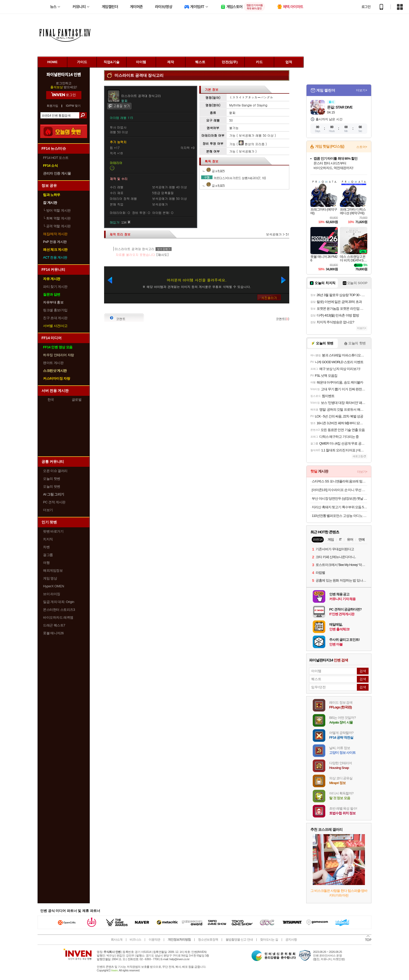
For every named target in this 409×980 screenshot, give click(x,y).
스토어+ (362, 147)
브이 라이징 (52, 594)
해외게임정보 (53, 570)
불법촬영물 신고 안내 (239, 940)
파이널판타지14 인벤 (64, 74)
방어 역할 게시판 (57, 210)
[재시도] (163, 255)
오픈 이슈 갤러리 (55, 471)
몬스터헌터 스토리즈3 (59, 610)
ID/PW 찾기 (73, 106)
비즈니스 (135, 940)
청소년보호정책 (208, 940)
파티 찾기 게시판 (55, 287)
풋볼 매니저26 (53, 633)
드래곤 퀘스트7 (54, 625)
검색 (83, 115)
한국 (51, 400)
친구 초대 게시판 (55, 318)
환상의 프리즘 (252, 144)
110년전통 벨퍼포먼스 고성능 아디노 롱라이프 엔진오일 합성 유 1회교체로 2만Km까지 (339, 516)
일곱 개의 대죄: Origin (59, 602)
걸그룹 (48, 555)
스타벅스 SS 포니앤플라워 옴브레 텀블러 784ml (339, 481)
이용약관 (154, 940)
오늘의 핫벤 (52, 479)
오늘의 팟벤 (52, 486)
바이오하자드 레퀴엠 (58, 617)
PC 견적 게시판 (54, 502)
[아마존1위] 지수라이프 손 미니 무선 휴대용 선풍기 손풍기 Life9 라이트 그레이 (339, 490)
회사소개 (117, 940)
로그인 (366, 7)
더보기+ (362, 90)
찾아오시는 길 (269, 940)
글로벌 (77, 400)
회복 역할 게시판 (57, 218)
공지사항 (291, 940)
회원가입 (52, 106)
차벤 (46, 547)
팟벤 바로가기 (53, 531)
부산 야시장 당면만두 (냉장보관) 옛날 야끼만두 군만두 (339, 498)
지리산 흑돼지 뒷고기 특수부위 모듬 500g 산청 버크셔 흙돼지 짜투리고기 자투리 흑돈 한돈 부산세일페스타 (339, 507)
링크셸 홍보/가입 (55, 310)
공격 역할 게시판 (57, 226)
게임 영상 (50, 578)
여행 (46, 563)
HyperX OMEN (53, 586)
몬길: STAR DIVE (340, 107)
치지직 (48, 539)
